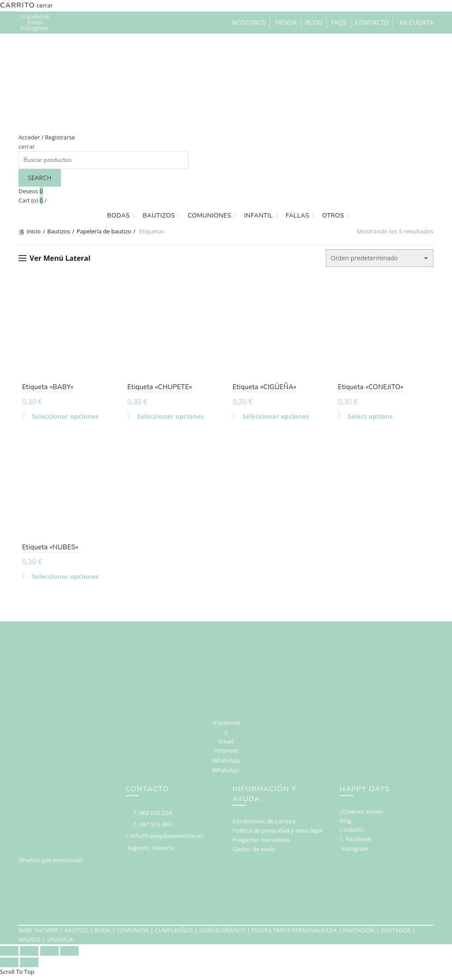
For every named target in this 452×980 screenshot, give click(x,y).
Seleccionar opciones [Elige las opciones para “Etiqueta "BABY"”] (62, 418)
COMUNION (133, 934)
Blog (314, 22)
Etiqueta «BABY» (44, 389)
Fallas (298, 216)
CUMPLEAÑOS (174, 934)
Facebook (359, 842)
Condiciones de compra (264, 825)
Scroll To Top (17, 975)
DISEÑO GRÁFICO (222, 934)
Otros (333, 216)
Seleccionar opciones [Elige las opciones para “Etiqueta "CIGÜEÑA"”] (276, 418)
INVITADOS (396, 934)
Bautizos (159, 216)
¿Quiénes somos (362, 815)
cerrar (45, 5)
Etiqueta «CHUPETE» (158, 389)
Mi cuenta (416, 22)
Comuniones (209, 216)
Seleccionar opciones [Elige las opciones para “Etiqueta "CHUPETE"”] (169, 418)
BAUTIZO (76, 934)
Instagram (355, 852)
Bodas (119, 216)
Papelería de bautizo (104, 231)
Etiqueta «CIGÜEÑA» (265, 389)
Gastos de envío (254, 852)
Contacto (372, 22)
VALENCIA (60, 943)
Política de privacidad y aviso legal (278, 834)
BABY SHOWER (38, 934)
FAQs (339, 22)
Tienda (286, 22)
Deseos (31, 191)
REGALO (30, 943)
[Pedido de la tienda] (380, 258)
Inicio (34, 231)
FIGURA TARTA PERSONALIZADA (294, 934)
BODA (102, 934)
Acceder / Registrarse (47, 137)
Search (40, 178)
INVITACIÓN (359, 934)
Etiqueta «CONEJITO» (373, 389)
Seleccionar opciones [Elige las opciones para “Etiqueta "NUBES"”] (62, 580)
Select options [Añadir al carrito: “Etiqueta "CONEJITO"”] (372, 418)
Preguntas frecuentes (261, 843)
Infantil (258, 216)
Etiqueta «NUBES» (47, 551)
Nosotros (249, 22)
